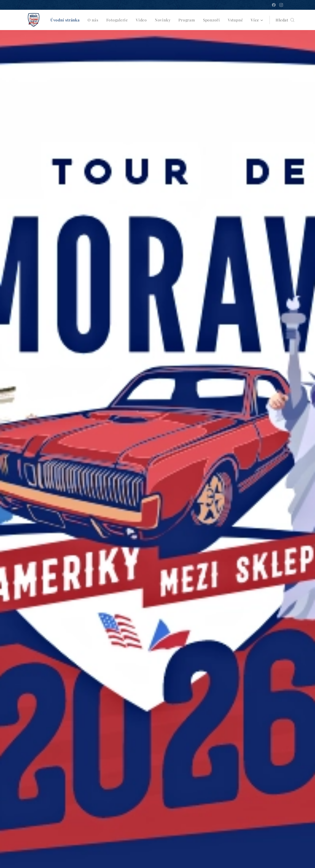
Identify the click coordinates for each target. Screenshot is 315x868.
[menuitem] (66, 20)
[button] (282, 20)
